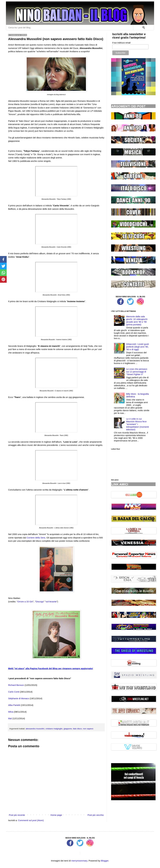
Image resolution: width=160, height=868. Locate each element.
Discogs (40, 602)
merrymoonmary (79, 861)
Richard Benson (16, 685)
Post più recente (17, 815)
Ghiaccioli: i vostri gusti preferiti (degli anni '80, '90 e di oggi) (138, 347)
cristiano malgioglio (54, 729)
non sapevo (88, 729)
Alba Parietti (14, 705)
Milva (11, 712)
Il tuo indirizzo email (121, 43)
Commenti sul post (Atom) (31, 820)
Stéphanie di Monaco (19, 698)
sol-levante (51, 602)
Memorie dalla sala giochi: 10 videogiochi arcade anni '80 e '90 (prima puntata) (137, 320)
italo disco (77, 729)
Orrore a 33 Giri (25, 602)
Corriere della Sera (36, 538)
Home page (56, 815)
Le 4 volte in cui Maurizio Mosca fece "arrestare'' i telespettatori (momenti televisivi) (138, 424)
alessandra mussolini (35, 729)
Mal (10, 718)
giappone (68, 729)
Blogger (105, 861)
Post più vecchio (96, 815)
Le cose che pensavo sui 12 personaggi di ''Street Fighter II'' (137, 372)
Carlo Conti (14, 692)
